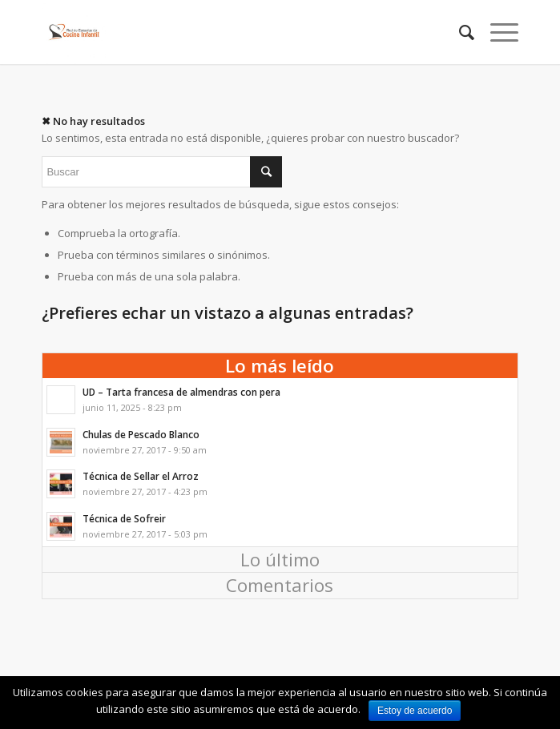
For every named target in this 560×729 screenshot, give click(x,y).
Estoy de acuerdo (415, 711)
